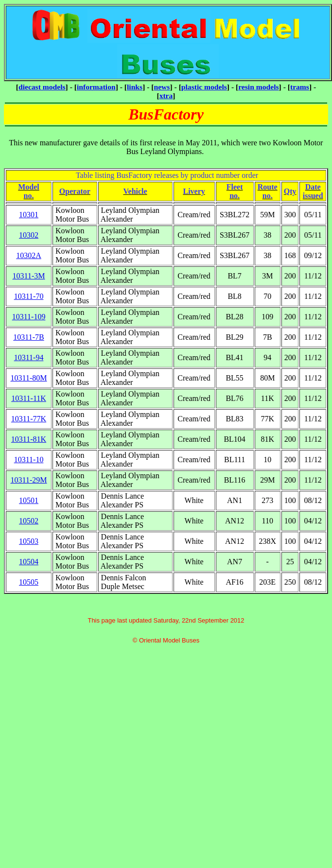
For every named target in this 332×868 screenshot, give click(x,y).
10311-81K (29, 439)
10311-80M (29, 378)
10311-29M (29, 480)
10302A (29, 255)
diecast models (42, 87)
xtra (166, 95)
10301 (29, 215)
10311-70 (29, 296)
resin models (258, 87)
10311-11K (29, 398)
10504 (29, 562)
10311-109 (29, 317)
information (96, 87)
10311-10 (29, 460)
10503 (29, 541)
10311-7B (28, 337)
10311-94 (29, 357)
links (135, 87)
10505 (29, 582)
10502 (29, 521)
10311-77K (29, 419)
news (162, 87)
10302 (29, 235)
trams (300, 87)
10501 (29, 500)
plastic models (204, 87)
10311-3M (29, 276)
